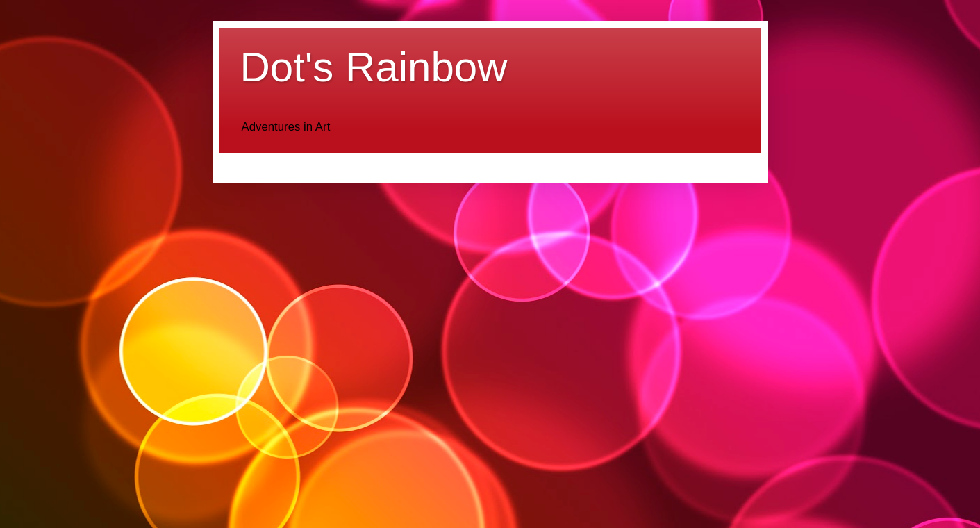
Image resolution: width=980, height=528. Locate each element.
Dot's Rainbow (374, 67)
